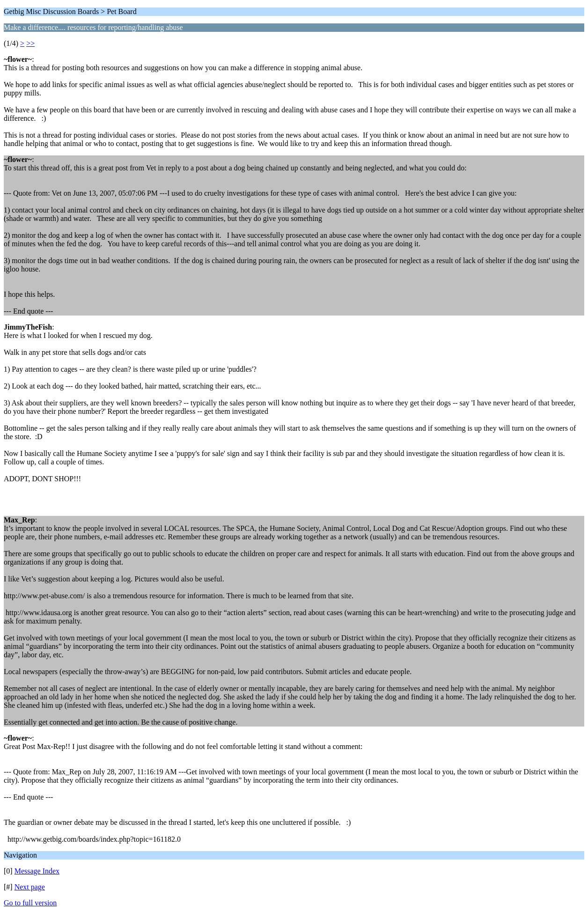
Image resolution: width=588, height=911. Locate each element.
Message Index (37, 871)
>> (30, 43)
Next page (30, 887)
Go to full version (30, 903)
